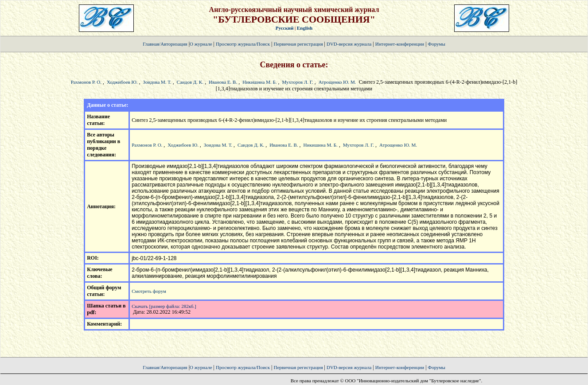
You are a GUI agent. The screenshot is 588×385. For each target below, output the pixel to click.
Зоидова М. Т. (157, 82)
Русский (285, 28)
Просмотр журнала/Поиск (243, 44)
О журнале (201, 44)
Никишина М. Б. (259, 82)
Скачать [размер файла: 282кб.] (164, 306)
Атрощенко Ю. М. (337, 82)
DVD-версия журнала (349, 44)
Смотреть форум (149, 291)
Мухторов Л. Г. (298, 82)
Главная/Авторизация (165, 44)
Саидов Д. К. (190, 82)
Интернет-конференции (400, 44)
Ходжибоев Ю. (123, 82)
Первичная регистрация (299, 44)
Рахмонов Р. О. (86, 82)
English (305, 28)
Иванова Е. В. (223, 82)
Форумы (437, 44)
